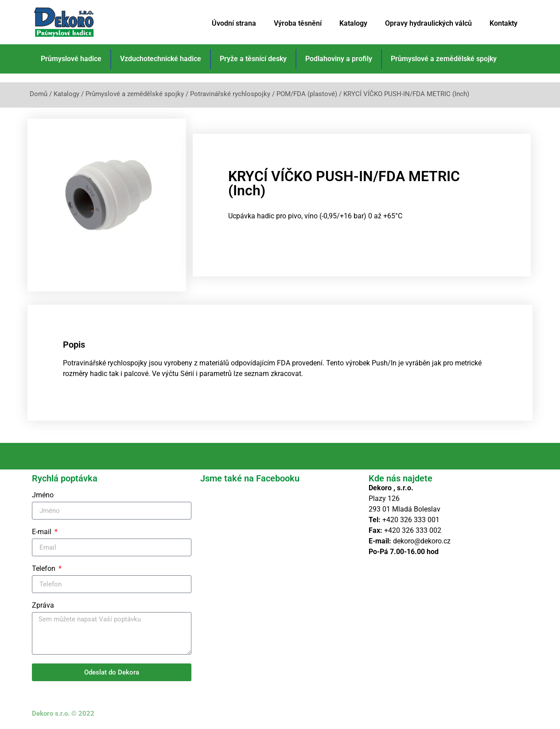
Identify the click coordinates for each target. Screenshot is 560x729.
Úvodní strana (234, 23)
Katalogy (353, 23)
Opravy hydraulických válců (428, 23)
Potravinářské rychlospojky (230, 94)
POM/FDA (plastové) (307, 94)
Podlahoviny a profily (339, 59)
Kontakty (504, 23)
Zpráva (43, 606)
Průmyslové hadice (71, 59)
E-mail (43, 532)
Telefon (45, 569)
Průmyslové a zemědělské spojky (444, 59)
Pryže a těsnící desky (253, 59)
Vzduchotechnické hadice (161, 59)
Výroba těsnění (298, 23)
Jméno (43, 495)
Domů (39, 94)
